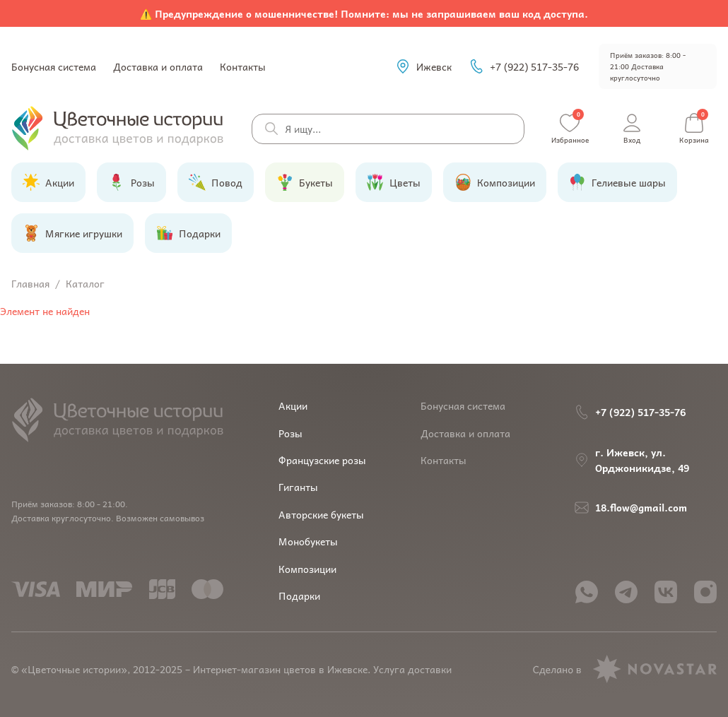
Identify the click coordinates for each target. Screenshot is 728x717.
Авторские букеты (321, 514)
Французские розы (322, 460)
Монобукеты (308, 541)
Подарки (299, 595)
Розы (290, 433)
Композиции (307, 569)
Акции (293, 405)
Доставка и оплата (158, 66)
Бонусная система (54, 66)
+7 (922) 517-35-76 (524, 66)
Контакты (243, 66)
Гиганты (298, 487)
